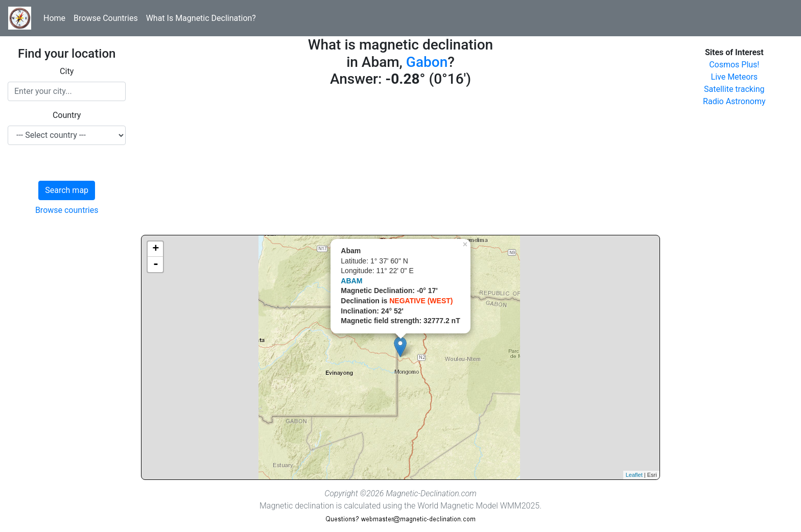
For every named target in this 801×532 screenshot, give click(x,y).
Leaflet (634, 475)
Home (54, 18)
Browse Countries (106, 18)
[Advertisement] (400, 163)
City (67, 71)
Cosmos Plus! (734, 65)
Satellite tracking (734, 89)
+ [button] (156, 249)
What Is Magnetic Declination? (201, 18)
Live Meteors (735, 77)
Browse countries (67, 210)
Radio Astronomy (734, 101)
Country (67, 115)
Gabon (427, 62)
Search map (67, 190)
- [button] (156, 264)
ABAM (351, 281)
